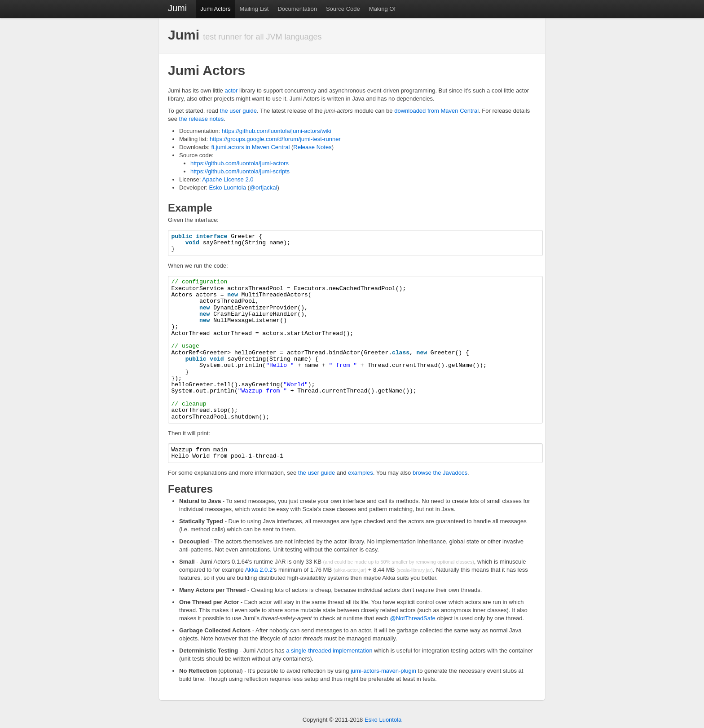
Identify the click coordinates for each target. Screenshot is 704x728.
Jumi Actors (215, 9)
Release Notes (312, 147)
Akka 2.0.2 (259, 570)
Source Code (343, 9)
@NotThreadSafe (412, 618)
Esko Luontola (227, 188)
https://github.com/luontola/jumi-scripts (240, 171)
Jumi (177, 8)
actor (231, 90)
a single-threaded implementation (329, 651)
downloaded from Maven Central (436, 111)
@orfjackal (264, 188)
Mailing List (254, 9)
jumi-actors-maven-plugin (383, 671)
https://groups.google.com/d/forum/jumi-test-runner (275, 139)
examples (361, 473)
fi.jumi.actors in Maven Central (251, 147)
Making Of (382, 9)
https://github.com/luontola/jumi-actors (240, 163)
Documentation (297, 9)
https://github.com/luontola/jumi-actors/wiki (277, 131)
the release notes (202, 119)
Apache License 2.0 (228, 179)
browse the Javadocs (440, 473)
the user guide (238, 111)
